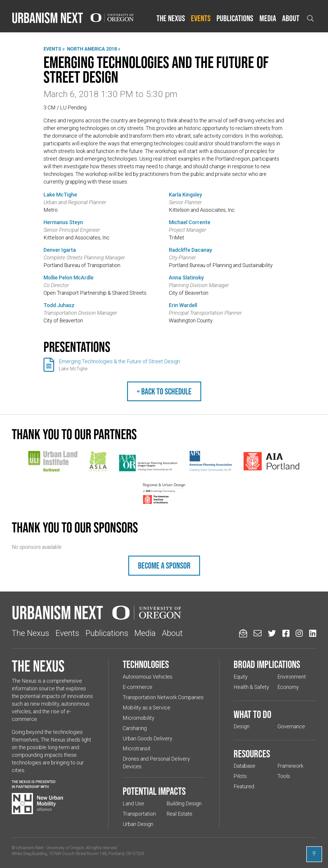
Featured (244, 786)
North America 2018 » (94, 49)
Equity (241, 677)
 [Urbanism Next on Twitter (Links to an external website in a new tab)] (272, 633)
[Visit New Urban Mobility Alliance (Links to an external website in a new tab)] (37, 804)
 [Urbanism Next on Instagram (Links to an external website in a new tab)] (299, 633)
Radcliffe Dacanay (190, 250)
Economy (288, 687)
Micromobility (139, 718)
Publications (235, 18)
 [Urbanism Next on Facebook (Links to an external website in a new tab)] (286, 633)
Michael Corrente (190, 222)
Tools (284, 776)
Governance (291, 726)
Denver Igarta (60, 250)
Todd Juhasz (59, 305)
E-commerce (138, 687)
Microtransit (137, 748)
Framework (290, 766)
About (291, 18)
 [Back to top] (314, 854)
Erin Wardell (183, 305)
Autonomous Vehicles (148, 677)
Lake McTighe (60, 195)
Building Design (184, 803)
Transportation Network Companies (163, 697)
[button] (171, 19)
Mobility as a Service (146, 708)
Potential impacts (154, 791)
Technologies (146, 664)
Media (268, 18)
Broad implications (267, 664)
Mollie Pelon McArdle (69, 278)
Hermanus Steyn (63, 222)
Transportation (139, 814)
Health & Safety (251, 687)
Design (242, 726)
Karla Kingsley (185, 195)
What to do (252, 714)
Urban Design (138, 824)
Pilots (240, 776)
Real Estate (179, 814)
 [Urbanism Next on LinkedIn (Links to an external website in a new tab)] (313, 633)
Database (244, 766)
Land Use (133, 803)
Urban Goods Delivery (148, 738)
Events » (54, 49)
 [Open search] (310, 18)
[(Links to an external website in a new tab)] (53, 461)
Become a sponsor (164, 565)
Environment (292, 677)
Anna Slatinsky (186, 278)
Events (201, 18)
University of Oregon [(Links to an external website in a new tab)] (65, 848)
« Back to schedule (164, 391)
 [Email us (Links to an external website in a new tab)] (258, 633)
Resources (252, 754)
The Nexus (171, 18)
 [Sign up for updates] (243, 633)
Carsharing (135, 728)
